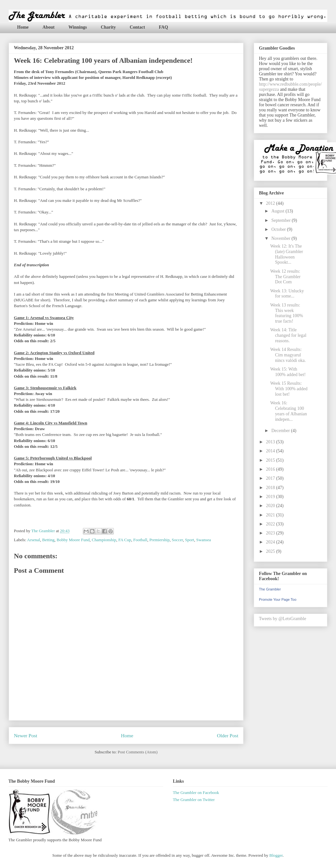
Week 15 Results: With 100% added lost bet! (289, 389)
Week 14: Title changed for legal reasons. (288, 335)
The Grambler (270, 589)
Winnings (78, 27)
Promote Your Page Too (278, 599)
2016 (271, 469)
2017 (271, 478)
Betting (48, 540)
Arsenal (34, 540)
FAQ (164, 27)
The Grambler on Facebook (196, 793)
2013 (271, 442)
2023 (271, 533)
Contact (137, 27)
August (278, 211)
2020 (271, 506)
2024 (271, 542)
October (279, 229)
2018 (271, 488)
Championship (104, 540)
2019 (271, 497)
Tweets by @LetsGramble (282, 619)
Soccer (177, 540)
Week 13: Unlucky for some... (287, 294)
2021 (271, 515)
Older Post (228, 736)
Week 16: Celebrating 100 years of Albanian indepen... (289, 411)
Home (23, 27)
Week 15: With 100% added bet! (288, 372)
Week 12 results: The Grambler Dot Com (285, 277)
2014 (271, 451)
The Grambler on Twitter (194, 800)
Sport (190, 540)
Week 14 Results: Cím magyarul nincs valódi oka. (288, 355)
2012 (271, 203)
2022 (271, 524)
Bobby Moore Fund (73, 540)
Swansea (203, 540)
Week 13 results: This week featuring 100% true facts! (287, 313)
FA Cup (125, 540)
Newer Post (25, 736)
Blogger (276, 855)
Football (140, 540)
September (281, 220)
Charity (108, 27)
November (281, 238)
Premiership (159, 540)
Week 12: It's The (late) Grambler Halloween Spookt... (287, 254)
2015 (271, 460)
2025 (271, 551)
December (281, 431)
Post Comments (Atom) (138, 752)
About (49, 27)
